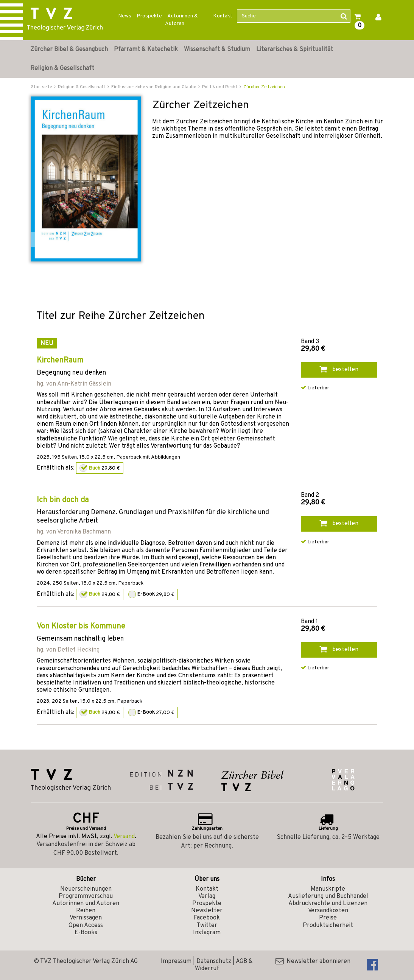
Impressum (176, 961)
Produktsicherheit (328, 926)
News (125, 16)
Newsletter (207, 911)
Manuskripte (328, 889)
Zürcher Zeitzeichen (264, 87)
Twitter (207, 926)
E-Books (86, 933)
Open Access (86, 926)
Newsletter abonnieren (313, 961)
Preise (328, 918)
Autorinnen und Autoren (86, 904)
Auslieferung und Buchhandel (328, 896)
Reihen (86, 911)
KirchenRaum (60, 361)
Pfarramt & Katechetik (146, 50)
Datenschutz (214, 961)
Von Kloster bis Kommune (81, 627)
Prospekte (149, 16)
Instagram (207, 933)
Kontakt (223, 16)
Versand (124, 837)
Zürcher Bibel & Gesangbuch (69, 50)
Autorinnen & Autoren (181, 20)
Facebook (207, 918)
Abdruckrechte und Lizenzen (328, 904)
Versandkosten (328, 911)
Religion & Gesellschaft (62, 68)
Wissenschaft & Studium (217, 50)
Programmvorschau (86, 896)
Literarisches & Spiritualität (295, 50)
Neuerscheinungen (86, 889)
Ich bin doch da (63, 500)
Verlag (207, 896)
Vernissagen (86, 918)
